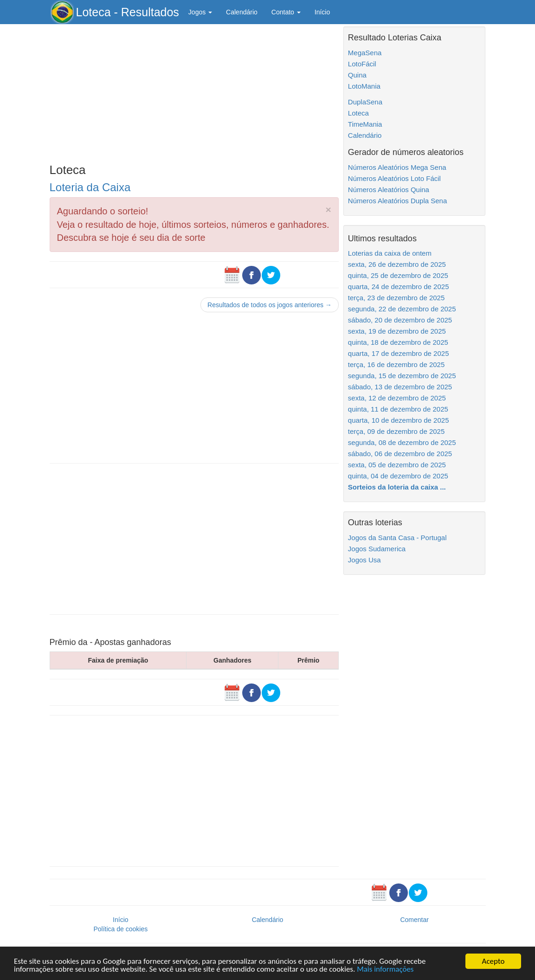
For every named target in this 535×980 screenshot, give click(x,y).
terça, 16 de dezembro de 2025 (396, 364)
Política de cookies (120, 929)
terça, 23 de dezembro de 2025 (396, 298)
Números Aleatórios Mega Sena (397, 167)
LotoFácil (362, 64)
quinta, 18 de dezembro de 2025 (398, 342)
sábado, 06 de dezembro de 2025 (400, 454)
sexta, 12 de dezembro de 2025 (397, 398)
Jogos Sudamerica (377, 549)
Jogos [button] (200, 12)
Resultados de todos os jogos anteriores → (270, 305)
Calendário (242, 12)
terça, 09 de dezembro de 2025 (396, 431)
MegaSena (365, 53)
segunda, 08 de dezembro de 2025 (402, 442)
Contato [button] (286, 12)
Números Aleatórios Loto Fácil (394, 178)
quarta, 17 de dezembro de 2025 (399, 353)
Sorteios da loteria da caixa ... (397, 487)
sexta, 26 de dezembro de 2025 (397, 264)
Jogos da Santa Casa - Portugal (397, 538)
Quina (357, 75)
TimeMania (365, 124)
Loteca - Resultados (128, 12)
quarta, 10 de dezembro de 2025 (399, 420)
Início (322, 12)
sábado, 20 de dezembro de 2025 (400, 320)
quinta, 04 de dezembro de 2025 (398, 476)
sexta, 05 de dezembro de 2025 (397, 465)
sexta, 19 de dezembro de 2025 (397, 331)
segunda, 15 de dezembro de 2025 (402, 376)
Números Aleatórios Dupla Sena (397, 201)
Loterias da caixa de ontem (390, 253)
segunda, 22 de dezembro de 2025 (402, 309)
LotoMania (364, 86)
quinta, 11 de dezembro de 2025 (398, 409)
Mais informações (385, 970)
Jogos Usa (364, 560)
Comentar (414, 920)
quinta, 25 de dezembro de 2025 (398, 275)
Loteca (358, 113)
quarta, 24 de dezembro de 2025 (399, 287)
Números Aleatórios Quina (389, 190)
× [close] (329, 210)
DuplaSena (365, 102)
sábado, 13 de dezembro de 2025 (400, 387)
